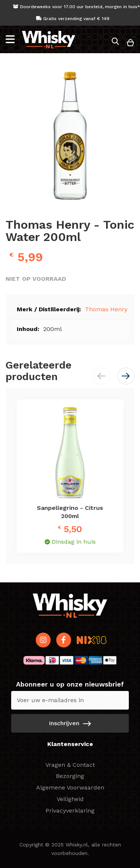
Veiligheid (70, 799)
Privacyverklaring (70, 811)
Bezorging (70, 776)
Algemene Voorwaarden (70, 787)
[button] (126, 376)
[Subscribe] (70, 723)
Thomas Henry (106, 309)
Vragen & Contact (70, 765)
